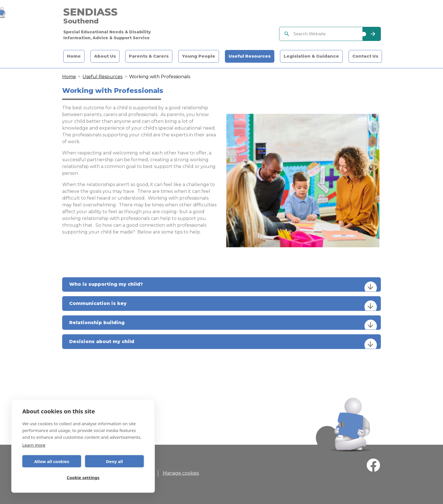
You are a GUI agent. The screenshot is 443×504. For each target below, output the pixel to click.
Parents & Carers (149, 56)
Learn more (34, 445)
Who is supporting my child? (223, 287)
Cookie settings (83, 477)
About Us (105, 56)
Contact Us (365, 56)
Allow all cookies (52, 461)
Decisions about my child (223, 344)
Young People (199, 56)
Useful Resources (250, 56)
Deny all (114, 461)
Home (74, 56)
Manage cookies (181, 473)
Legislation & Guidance (311, 56)
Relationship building (223, 325)
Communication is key (223, 306)
